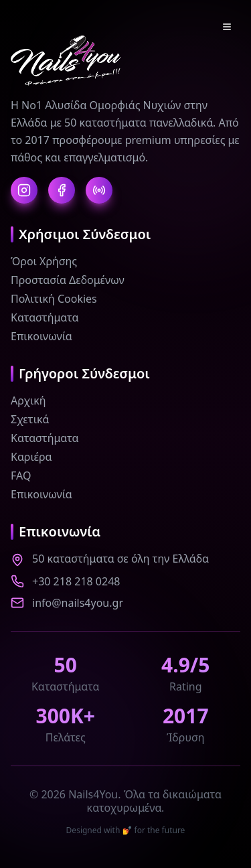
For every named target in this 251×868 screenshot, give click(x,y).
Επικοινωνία (41, 336)
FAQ (21, 476)
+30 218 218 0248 (76, 581)
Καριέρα (31, 457)
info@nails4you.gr (78, 603)
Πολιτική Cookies (54, 299)
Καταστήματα (45, 317)
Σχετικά (30, 419)
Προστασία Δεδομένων (68, 280)
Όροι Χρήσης (44, 261)
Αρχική (28, 401)
